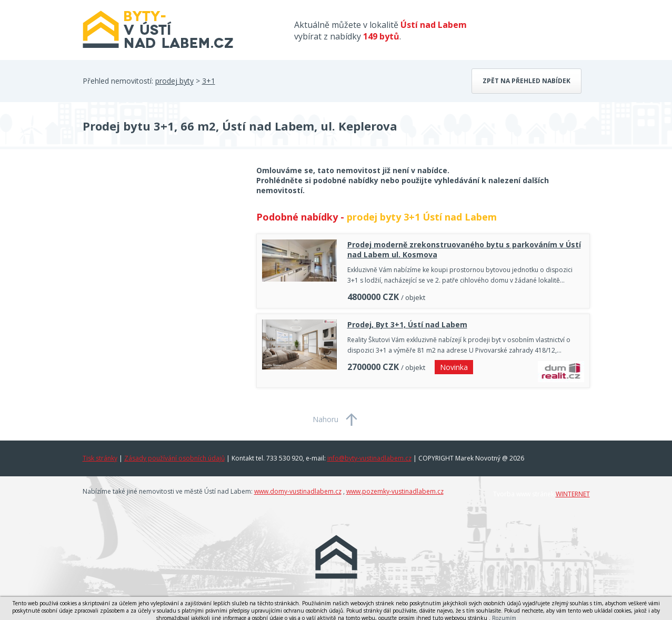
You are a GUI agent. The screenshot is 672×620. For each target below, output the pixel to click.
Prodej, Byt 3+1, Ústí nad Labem (407, 324)
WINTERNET (573, 494)
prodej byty (174, 81)
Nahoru (325, 419)
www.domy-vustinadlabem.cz (298, 491)
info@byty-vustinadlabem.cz (369, 458)
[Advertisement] (162, 249)
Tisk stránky (100, 458)
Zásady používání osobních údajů (174, 458)
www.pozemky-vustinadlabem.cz (395, 491)
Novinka (454, 367)
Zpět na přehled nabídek (526, 81)
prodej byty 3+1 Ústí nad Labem (422, 217)
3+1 (209, 81)
